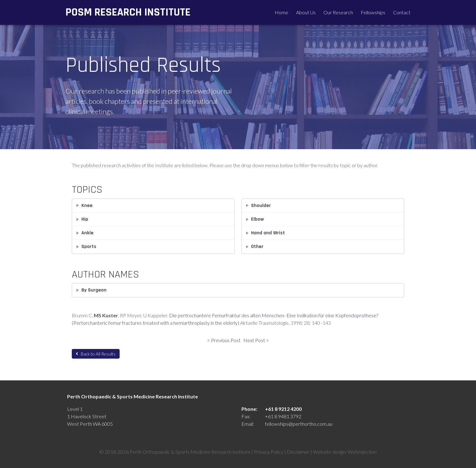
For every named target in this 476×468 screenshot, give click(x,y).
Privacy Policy (269, 452)
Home (281, 12)
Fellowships (373, 12)
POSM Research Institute (128, 12)
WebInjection (362, 452)
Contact (402, 12)
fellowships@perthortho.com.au (299, 424)
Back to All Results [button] (96, 354)
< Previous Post (224, 340)
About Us (306, 12)
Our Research (338, 12)
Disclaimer (298, 452)
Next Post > (256, 340)
